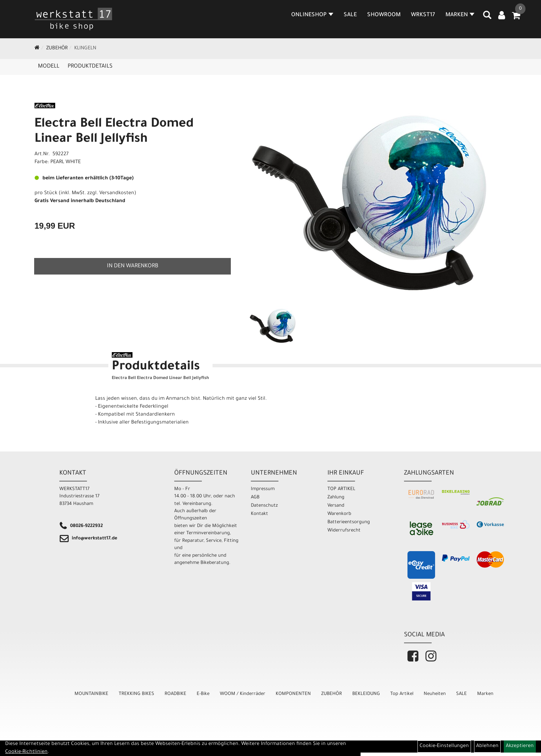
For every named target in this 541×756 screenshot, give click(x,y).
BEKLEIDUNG (366, 694)
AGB (255, 498)
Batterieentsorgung (349, 522)
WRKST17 (423, 15)
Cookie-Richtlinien (26, 752)
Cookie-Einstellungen (444, 746)
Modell (49, 67)
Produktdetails (90, 67)
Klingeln (85, 49)
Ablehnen (487, 746)
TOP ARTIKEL (341, 489)
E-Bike (203, 694)
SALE (350, 15)
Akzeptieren (520, 746)
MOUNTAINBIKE (91, 694)
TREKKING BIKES (136, 694)
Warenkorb (339, 514)
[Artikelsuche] (487, 18)
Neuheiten (435, 694)
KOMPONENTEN (293, 694)
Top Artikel (402, 694)
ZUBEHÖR (57, 49)
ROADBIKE (175, 694)
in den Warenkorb (133, 266)
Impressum (263, 489)
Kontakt (259, 514)
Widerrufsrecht (344, 531)
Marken (485, 694)
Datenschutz (264, 506)
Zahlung (336, 498)
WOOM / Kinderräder (243, 694)
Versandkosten (117, 193)
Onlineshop (312, 15)
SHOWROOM (384, 15)
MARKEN (460, 15)
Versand (336, 506)
